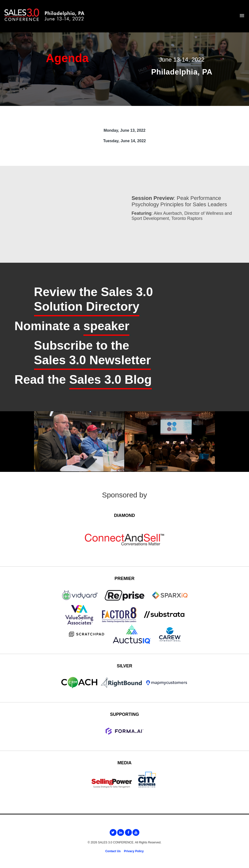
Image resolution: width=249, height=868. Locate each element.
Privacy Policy (134, 851)
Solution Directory (87, 307)
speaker (106, 326)
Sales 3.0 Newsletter (93, 360)
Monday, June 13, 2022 (124, 130)
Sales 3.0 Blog (111, 380)
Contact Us (113, 851)
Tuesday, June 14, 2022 (124, 141)
